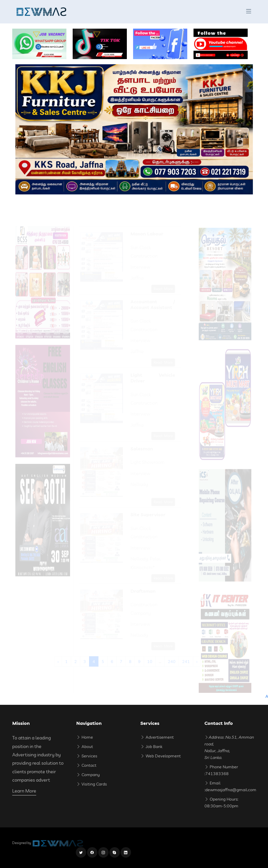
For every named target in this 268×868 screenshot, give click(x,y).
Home (85, 737)
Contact (86, 765)
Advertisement (157, 737)
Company (88, 775)
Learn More (24, 791)
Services (87, 756)
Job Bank (151, 746)
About (85, 746)
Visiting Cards (92, 784)
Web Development (161, 756)
